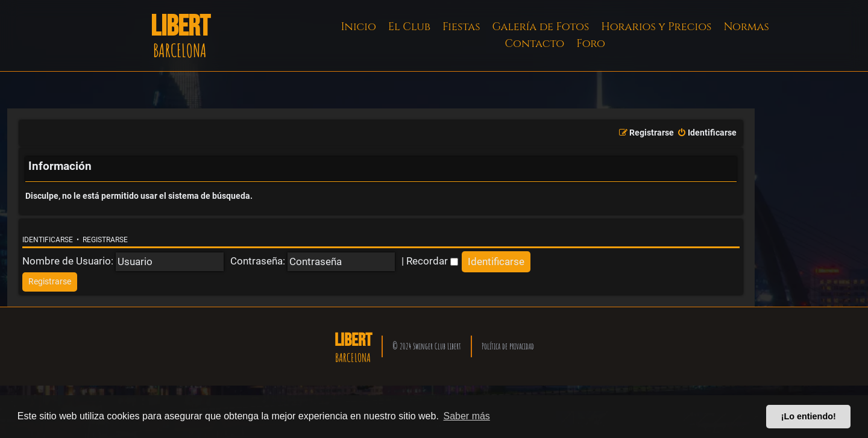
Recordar (432, 261)
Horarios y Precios (656, 27)
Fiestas (461, 27)
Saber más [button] (467, 416)
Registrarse (105, 240)
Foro (591, 44)
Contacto (534, 44)
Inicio (359, 27)
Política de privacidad (508, 346)
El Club (409, 27)
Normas (746, 27)
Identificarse (48, 240)
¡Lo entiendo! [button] (809, 416)
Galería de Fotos (541, 27)
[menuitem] (707, 133)
